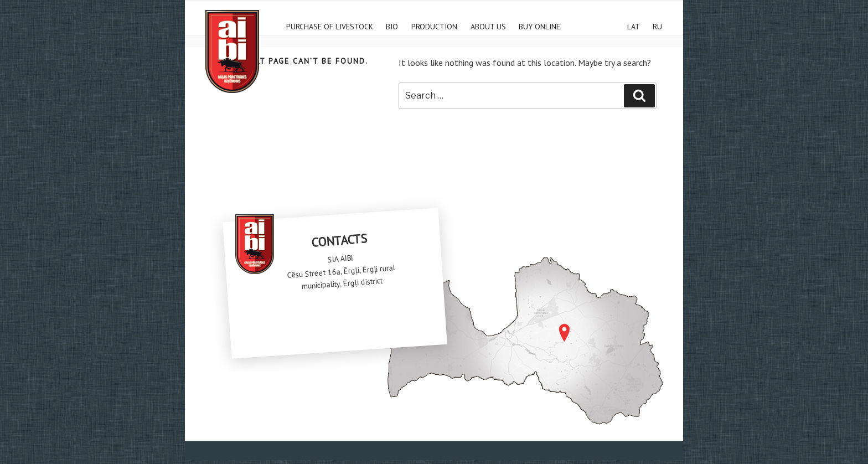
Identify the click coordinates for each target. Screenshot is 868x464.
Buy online (539, 25)
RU (657, 25)
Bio (392, 25)
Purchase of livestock (330, 25)
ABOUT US (488, 25)
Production (434, 25)
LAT (634, 25)
